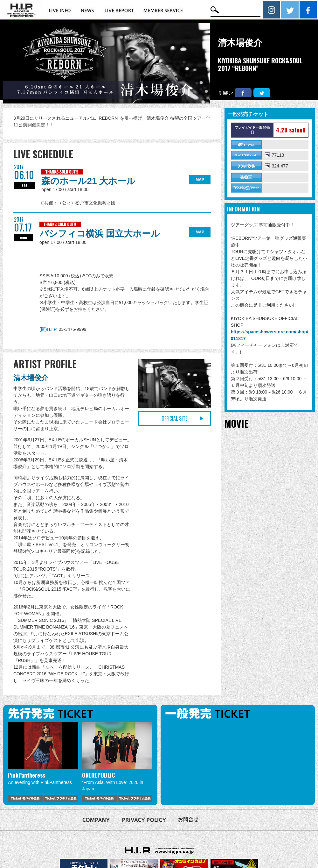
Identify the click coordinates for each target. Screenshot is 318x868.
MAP (200, 180)
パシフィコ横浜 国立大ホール (100, 234)
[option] (43, 762)
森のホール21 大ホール (88, 181)
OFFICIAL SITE (174, 418)
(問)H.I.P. (49, 329)
